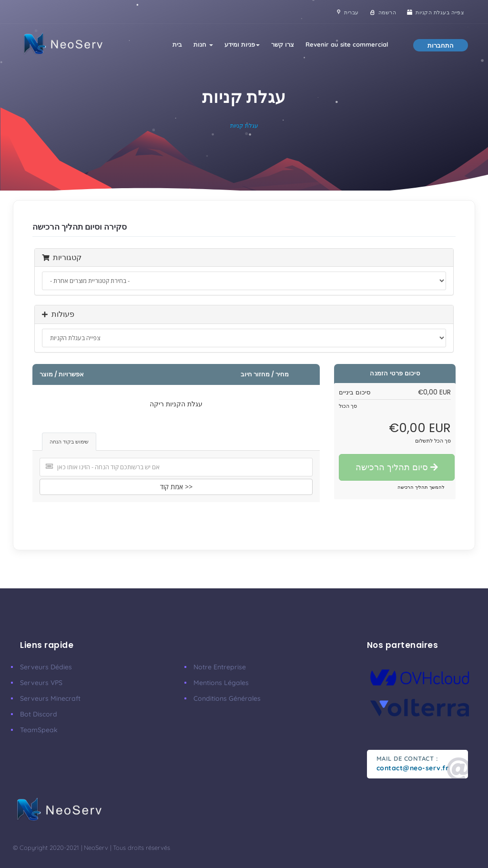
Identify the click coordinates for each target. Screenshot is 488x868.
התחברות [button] (441, 45)
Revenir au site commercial (347, 44)
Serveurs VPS (41, 683)
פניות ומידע (242, 44)
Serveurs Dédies (46, 667)
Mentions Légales (221, 683)
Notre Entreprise (220, 667)
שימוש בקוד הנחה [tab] (69, 442)
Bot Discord (39, 714)
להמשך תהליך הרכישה (421, 487)
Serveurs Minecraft (50, 698)
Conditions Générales (227, 698)
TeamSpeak (39, 730)
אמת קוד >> (176, 487)
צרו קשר (283, 44)
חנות (203, 44)
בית (177, 44)
